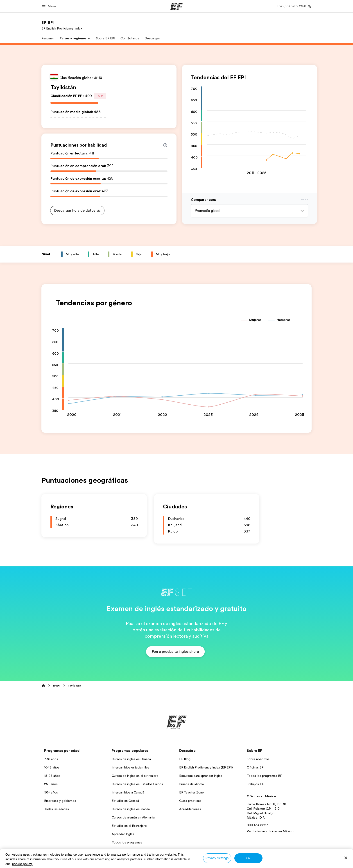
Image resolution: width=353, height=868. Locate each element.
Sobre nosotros (258, 759)
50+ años (51, 792)
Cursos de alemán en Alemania (133, 817)
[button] (50, 6)
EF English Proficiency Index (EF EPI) (206, 767)
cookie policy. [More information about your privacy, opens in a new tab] (22, 864)
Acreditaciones (190, 809)
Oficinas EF (255, 767)
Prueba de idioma (191, 784)
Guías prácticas (190, 801)
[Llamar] (293, 6)
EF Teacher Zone (191, 792)
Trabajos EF (255, 784)
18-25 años (52, 776)
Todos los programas (127, 842)
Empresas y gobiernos (60, 801)
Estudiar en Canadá (125, 801)
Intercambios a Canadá (128, 792)
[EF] (177, 6)
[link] (62, 25)
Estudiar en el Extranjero (129, 826)
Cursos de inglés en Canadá (131, 759)
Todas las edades (57, 809)
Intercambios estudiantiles (130, 767)
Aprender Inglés (123, 834)
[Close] (346, 858)
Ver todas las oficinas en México (270, 831)
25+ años (51, 784)
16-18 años (52, 767)
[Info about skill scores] (165, 145)
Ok (248, 858)
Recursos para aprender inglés (201, 776)
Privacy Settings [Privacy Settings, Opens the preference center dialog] (217, 858)
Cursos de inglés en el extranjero (135, 776)
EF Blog (185, 759)
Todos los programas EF (264, 776)
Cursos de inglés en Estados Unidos (137, 784)
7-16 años (51, 759)
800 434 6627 (257, 825)
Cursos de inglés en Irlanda (131, 809)
